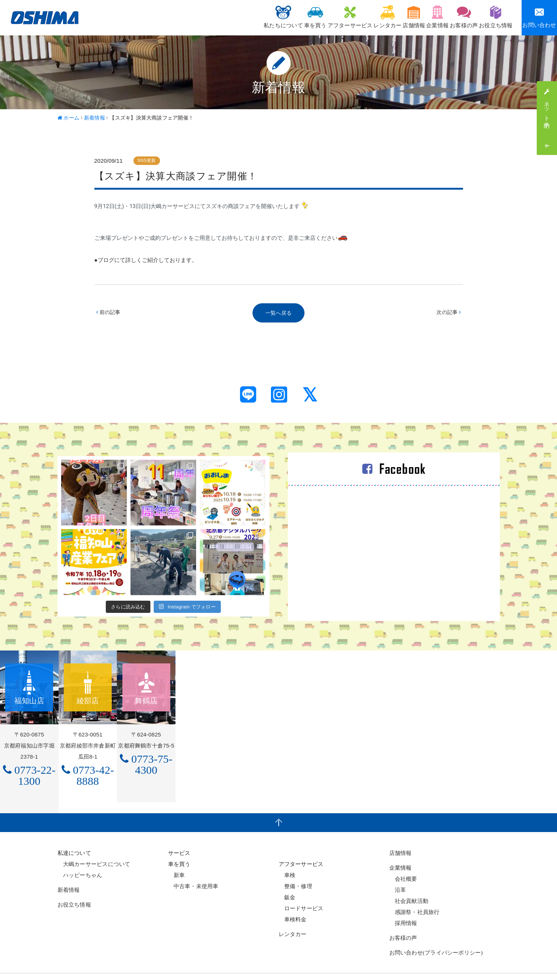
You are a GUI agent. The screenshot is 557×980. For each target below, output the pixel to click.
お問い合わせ (539, 18)
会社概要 (403, 861)
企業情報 (419, 17)
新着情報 (69, 873)
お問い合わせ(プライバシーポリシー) (436, 935)
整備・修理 (295, 869)
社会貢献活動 (409, 884)
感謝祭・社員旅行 (415, 895)
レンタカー (354, 17)
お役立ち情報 (492, 17)
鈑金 (287, 880)
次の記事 (448, 313)
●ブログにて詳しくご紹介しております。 (146, 260)
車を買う (268, 17)
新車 (177, 858)
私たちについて (229, 17)
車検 (287, 858)
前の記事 (109, 313)
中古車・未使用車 (193, 869)
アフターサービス (310, 17)
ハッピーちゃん (80, 858)
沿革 (398, 872)
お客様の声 (453, 17)
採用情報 (403, 906)
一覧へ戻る (278, 313)
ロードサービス (301, 891)
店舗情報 (388, 17)
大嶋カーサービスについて (94, 847)
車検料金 (293, 902)
